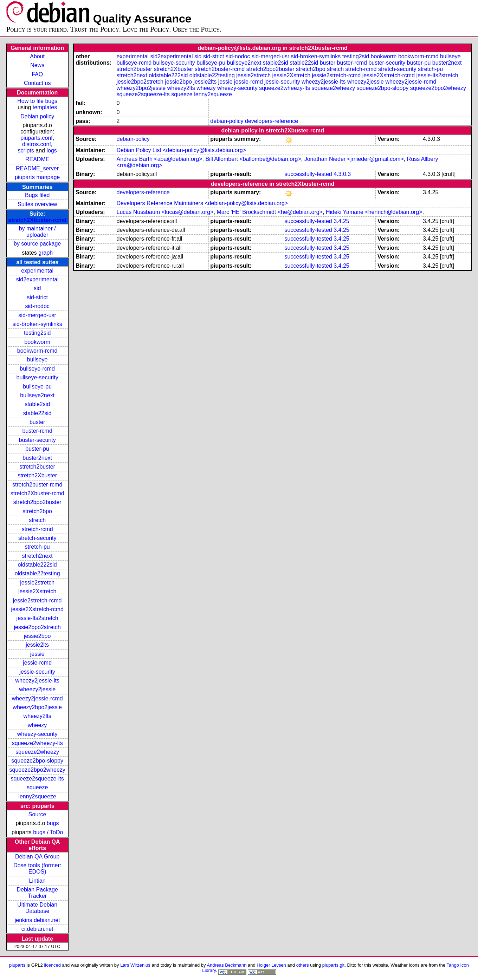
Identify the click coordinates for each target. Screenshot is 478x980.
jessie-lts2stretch (37, 618)
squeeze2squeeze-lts (37, 779)
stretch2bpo (37, 511)
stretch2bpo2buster (37, 502)
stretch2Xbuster (37, 475)
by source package (37, 244)
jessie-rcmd (37, 663)
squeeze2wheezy (37, 752)
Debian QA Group (37, 857)
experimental (37, 271)
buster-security (37, 440)
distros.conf (37, 144)
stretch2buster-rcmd (37, 485)
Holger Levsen (271, 965)
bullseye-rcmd (37, 369)
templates (45, 107)
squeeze (37, 787)
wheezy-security (37, 734)
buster (37, 422)
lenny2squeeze (37, 796)
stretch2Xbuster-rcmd (37, 220)
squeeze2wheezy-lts (37, 743)
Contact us (37, 83)
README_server (37, 168)
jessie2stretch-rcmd (37, 600)
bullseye (37, 360)
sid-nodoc (37, 306)
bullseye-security (37, 377)
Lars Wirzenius (135, 965)
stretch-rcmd (37, 529)
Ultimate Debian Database (37, 908)
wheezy (37, 725)
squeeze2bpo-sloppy (37, 761)
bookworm (37, 342)
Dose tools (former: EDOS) (37, 868)
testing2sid (37, 333)
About (37, 56)
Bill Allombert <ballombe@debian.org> (253, 159)
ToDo (56, 832)
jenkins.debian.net (37, 920)
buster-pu (37, 449)
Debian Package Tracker (37, 893)
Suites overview (37, 204)
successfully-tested (308, 174)
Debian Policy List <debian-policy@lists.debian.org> (181, 150)
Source (37, 814)
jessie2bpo (37, 636)
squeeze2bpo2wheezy (37, 770)
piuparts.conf (37, 138)
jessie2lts (37, 645)
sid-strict (37, 297)
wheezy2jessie (37, 689)
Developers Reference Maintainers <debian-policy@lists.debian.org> (202, 203)
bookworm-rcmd (37, 351)
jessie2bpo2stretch (37, 627)
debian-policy (227, 121)
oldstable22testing (37, 573)
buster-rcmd (37, 431)
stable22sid (37, 413)
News (37, 65)
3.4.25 (341, 221)
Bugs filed (37, 195)
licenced (52, 965)
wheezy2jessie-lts (37, 681)
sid (37, 288)
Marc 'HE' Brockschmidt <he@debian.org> (270, 212)
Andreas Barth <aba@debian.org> (160, 159)
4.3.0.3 (342, 174)
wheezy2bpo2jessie (37, 707)
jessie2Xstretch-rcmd (37, 609)
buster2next (37, 458)
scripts (26, 151)
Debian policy (37, 116)
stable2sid (37, 404)
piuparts (17, 965)
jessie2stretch (37, 583)
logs (51, 151)
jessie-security (37, 672)
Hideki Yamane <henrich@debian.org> (374, 212)
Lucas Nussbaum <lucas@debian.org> (165, 212)
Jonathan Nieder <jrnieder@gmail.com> (354, 159)
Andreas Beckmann (227, 965)
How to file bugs (37, 101)
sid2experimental (37, 279)
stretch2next (37, 556)
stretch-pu (37, 547)
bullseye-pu (37, 387)
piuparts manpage (37, 177)
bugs (53, 823)
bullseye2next (37, 395)
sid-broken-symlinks (37, 324)
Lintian (37, 881)
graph (46, 253)
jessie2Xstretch (37, 591)
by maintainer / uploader (37, 232)
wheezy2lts (37, 716)
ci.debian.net (37, 929)
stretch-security (37, 538)
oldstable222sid (37, 565)
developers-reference (272, 121)
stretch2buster (37, 467)
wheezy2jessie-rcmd (37, 698)
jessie (37, 654)
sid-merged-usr (37, 315)
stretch (37, 520)
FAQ (37, 74)
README (37, 159)
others (303, 965)
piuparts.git (333, 965)
